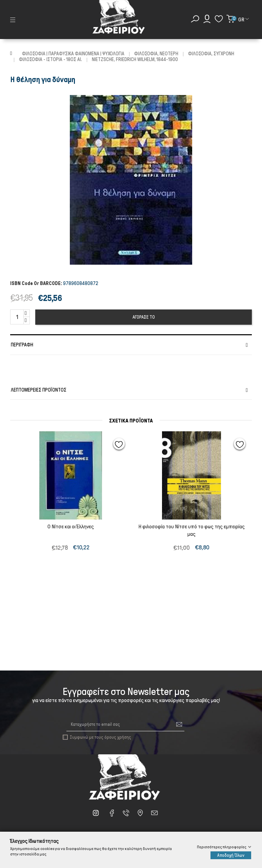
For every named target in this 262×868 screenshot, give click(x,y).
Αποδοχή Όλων (231, 855)
